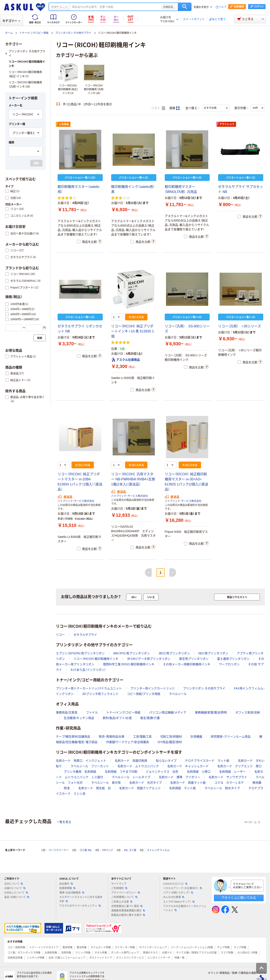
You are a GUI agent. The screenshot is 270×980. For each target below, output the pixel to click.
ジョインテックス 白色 (162, 772)
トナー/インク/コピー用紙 (34, 33)
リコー (60, 635)
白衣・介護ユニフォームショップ (67, 958)
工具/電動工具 (142, 737)
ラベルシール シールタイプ (131, 777)
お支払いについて (16, 893)
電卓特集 (67, 947)
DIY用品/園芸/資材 (170, 742)
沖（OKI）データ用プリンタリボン (149, 659)
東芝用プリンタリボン (194, 659)
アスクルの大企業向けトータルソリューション (185, 908)
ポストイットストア (101, 958)
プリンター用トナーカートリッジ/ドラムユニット (89, 688)
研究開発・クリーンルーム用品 (231, 737)
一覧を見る (64, 822)
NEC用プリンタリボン (213, 653)
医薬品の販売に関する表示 (128, 915)
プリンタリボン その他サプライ (73, 33)
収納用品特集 (15, 958)
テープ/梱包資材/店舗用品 (73, 737)
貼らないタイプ (166, 761)
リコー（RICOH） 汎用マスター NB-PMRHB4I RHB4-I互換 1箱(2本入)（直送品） (133, 479)
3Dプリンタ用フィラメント (100, 694)
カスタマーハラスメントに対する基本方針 (81, 899)
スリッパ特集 (83, 953)
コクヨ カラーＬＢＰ (229, 783)
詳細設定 (168, 7)
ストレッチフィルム (158, 850)
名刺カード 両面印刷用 (131, 761)
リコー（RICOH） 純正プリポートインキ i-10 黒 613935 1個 (133, 331)
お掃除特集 (51, 953)
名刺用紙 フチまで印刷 (121, 772)
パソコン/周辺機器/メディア (168, 712)
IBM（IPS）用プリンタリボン (132, 653)
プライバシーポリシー (126, 893)
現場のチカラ (150, 953)
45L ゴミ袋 (130, 850)
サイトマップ (119, 884)
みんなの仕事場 (174, 897)
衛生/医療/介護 (150, 718)
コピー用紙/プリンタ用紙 (144, 694)
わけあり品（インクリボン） (88, 670)
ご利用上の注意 (122, 902)
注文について (13, 884)
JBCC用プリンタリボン (174, 653)
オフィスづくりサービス (130, 958)
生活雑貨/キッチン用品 (79, 718)
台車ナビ (167, 953)
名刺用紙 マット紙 (182, 788)
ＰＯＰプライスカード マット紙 (207, 761)
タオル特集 (101, 953)
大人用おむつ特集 (247, 953)
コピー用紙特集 (16, 947)
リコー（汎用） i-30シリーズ (240, 326)
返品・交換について (17, 897)
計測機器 (196, 737)
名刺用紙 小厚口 (199, 772)
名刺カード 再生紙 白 (94, 788)
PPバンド (108, 850)
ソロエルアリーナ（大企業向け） (182, 888)
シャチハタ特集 (36, 958)
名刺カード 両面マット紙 (188, 783)
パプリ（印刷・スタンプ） (178, 893)
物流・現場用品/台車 (112, 737)
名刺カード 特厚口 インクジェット (81, 761)
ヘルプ (223, 7)
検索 (185, 7)
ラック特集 (240, 947)
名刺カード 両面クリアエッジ (140, 788)
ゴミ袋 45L (86, 850)
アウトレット (227, 124)
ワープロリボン (229, 664)
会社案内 (66, 884)
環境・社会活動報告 (72, 893)
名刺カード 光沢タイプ (146, 783)
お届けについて (15, 888)
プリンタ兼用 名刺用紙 (80, 772)
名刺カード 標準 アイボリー (180, 777)
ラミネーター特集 (125, 947)
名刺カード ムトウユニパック (138, 766)
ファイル (92, 712)
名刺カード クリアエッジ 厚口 (239, 766)
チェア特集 (223, 947)
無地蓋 (257, 783)
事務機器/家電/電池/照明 (211, 712)
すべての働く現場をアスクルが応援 (196, 953)
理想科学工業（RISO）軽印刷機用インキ (129, 664)
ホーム (9, 33)
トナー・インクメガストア (44, 947)
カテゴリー (11, 21)
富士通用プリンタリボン (233, 659)
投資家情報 (67, 888)
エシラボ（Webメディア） (179, 902)
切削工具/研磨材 (171, 737)
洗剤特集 (66, 953)
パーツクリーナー (59, 850)
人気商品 (64, 124)
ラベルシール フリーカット (90, 766)
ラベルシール (178, 694)
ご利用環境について (124, 897)
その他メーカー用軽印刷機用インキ (187, 664)
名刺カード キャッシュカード (188, 766)
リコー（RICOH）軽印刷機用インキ (96, 659)
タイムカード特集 (101, 947)
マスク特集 (227, 953)
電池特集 (82, 947)
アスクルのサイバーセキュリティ (80, 906)
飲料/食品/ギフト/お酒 (117, 718)
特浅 (67, 788)
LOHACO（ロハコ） (175, 884)
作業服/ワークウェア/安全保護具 (128, 742)
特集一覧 (180, 958)
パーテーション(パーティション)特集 (192, 947)
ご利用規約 (119, 888)
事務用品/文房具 (67, 712)
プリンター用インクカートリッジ (153, 688)
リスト (158, 108)
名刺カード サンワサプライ (228, 777)
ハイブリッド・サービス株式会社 (76, 501)
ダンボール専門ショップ (125, 953)
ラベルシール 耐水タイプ (222, 788)
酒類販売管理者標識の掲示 (128, 911)
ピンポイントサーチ (159, 958)
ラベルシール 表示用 (106, 783)
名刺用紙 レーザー (232, 772)
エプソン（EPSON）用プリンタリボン (80, 653)
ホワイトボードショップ (153, 947)
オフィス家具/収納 (248, 712)
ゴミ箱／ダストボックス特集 (24, 953)
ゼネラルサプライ (85, 635)
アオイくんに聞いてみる (239, 898)
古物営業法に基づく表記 (127, 906)
